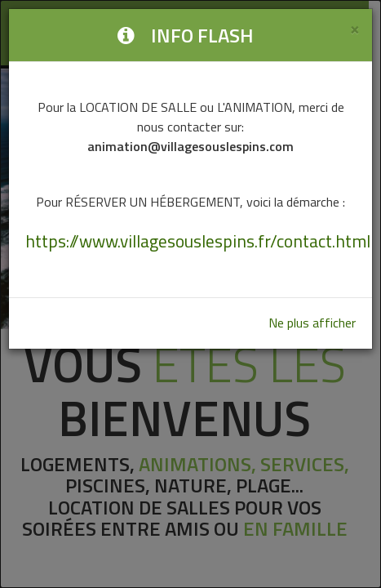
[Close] (355, 28)
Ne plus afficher (312, 323)
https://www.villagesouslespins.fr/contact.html (198, 241)
